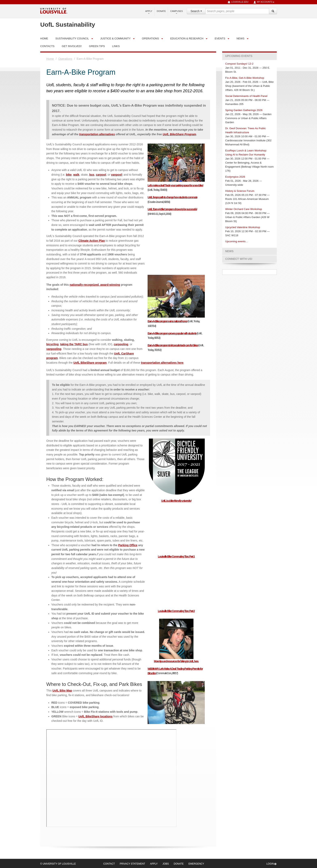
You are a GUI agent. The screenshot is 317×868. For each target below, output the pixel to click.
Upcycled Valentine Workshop (243, 227)
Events (220, 38)
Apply (149, 12)
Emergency (196, 864)
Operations (150, 38)
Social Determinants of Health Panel (246, 96)
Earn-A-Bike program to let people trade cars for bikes (173, 345)
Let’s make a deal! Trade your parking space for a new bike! (175, 185)
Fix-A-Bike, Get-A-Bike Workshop (245, 78)
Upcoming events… (237, 241)
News (240, 38)
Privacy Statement (132, 864)
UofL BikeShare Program (179, 134)
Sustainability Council (72, 38)
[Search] (273, 11)
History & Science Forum (240, 191)
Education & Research (187, 38)
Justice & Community (115, 38)
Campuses (176, 12)
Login (272, 864)
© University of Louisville (58, 864)
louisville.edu (238, 2)
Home (50, 59)
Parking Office (128, 545)
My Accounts (264, 2)
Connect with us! (239, 259)
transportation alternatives (97, 134)
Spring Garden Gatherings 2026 (244, 110)
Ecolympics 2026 (235, 177)
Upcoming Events (239, 56)
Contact (109, 864)
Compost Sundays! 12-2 (239, 64)
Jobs (166, 864)
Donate (161, 11)
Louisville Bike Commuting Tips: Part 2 (176, 611)
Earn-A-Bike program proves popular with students (172, 333)
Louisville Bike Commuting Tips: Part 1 (176, 556)
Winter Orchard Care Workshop (244, 209)
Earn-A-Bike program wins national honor (167, 321)
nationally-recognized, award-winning (95, 285)
